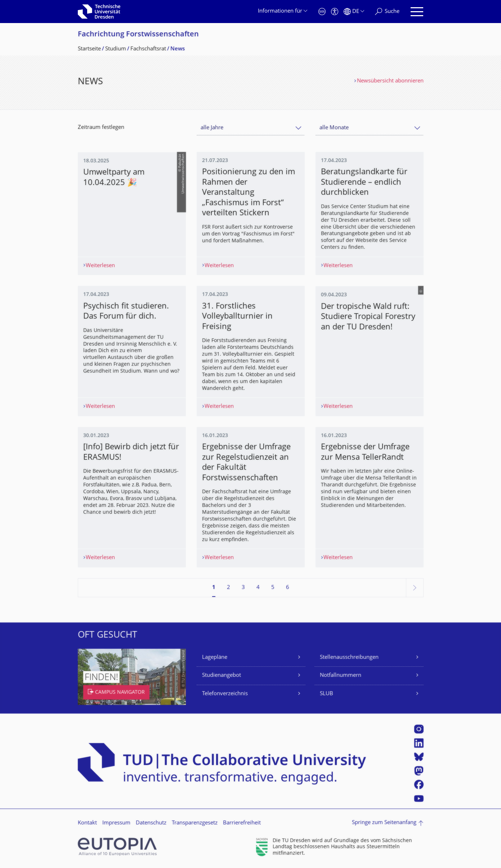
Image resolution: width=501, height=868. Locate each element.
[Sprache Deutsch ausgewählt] (354, 12)
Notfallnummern (341, 676)
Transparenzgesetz (195, 824)
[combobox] (251, 128)
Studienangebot (222, 676)
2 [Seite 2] (229, 588)
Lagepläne (215, 658)
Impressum (116, 824)
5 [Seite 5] (273, 588)
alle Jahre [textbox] (212, 128)
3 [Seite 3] (243, 588)
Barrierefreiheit (242, 824)
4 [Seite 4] (258, 588)
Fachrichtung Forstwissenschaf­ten (138, 35)
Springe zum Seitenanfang (384, 824)
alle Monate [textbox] (334, 128)
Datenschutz (151, 824)
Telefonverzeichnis (225, 694)
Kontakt (87, 824)
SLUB (326, 694)
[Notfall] (322, 12)
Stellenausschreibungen (349, 658)
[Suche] (387, 12)
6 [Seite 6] (288, 588)
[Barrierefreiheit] (335, 12)
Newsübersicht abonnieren (390, 81)
